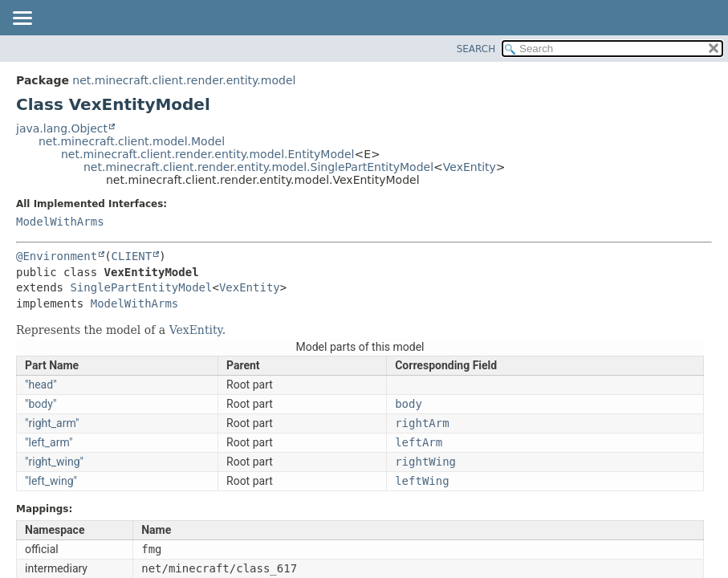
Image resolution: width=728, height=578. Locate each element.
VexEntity (470, 167)
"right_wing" (54, 462)
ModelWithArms (60, 222)
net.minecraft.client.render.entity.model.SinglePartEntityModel (258, 167)
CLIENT (132, 256)
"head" (41, 385)
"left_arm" (49, 442)
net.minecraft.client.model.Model (132, 141)
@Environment (57, 256)
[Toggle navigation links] (22, 19)
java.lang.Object (62, 128)
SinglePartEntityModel (141, 287)
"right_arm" (52, 423)
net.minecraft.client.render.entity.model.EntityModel (207, 154)
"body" (41, 404)
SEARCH (476, 49)
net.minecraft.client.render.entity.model (184, 80)
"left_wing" (51, 481)
